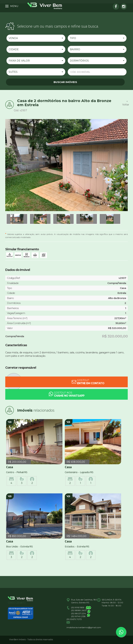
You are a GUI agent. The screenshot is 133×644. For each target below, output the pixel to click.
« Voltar (125, 103)
